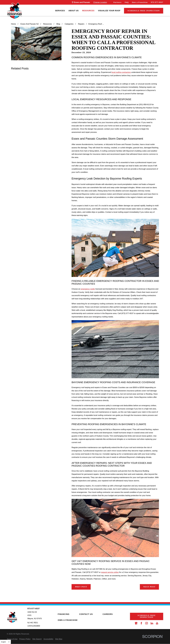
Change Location (100, 2)
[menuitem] (60, 11)
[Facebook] (141, 623)
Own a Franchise (140, 2)
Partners (118, 2)
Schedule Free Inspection (144, 11)
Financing (64, 614)
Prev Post (81, 587)
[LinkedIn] (152, 623)
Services (60, 11)
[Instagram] (147, 623)
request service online (110, 572)
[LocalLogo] (14, 11)
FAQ (127, 2)
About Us (74, 11)
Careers (108, 614)
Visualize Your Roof (109, 11)
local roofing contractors (121, 72)
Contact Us (86, 614)
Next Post (149, 587)
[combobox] (5, 642)
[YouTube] (157, 623)
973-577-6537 (157, 2)
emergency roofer (88, 289)
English (4, 642)
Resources (88, 11)
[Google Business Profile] (136, 623)
